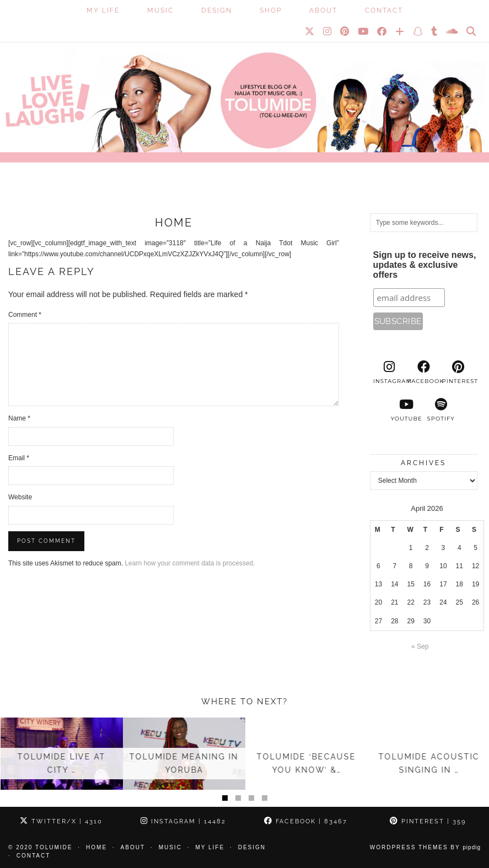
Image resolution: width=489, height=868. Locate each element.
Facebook (306, 821)
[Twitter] (310, 31)
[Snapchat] (418, 31)
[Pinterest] (345, 31)
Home (96, 847)
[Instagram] (328, 31)
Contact (384, 10)
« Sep (420, 646)
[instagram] (389, 373)
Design (217, 10)
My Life (103, 10)
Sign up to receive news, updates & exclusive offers (425, 265)
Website (20, 497)
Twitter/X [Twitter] (61, 821)
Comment (25, 315)
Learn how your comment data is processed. (190, 563)
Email (19, 458)
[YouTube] (364, 31)
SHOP (271, 10)
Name (19, 418)
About (323, 10)
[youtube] (406, 410)
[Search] (472, 31)
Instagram (183, 821)
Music (160, 10)
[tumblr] (435, 31)
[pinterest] (458, 373)
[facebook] (423, 373)
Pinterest (428, 821)
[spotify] (440, 410)
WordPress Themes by (425, 847)
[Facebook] (382, 31)
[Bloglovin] (400, 31)
